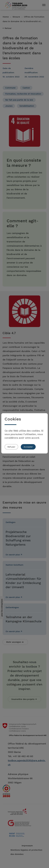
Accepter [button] (28, 447)
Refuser (11, 447)
